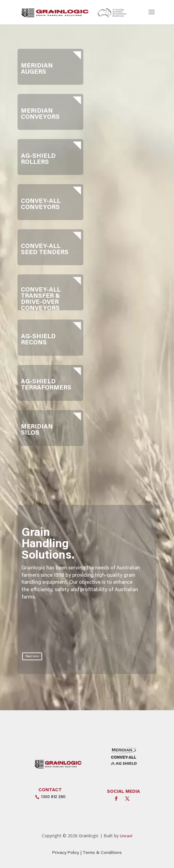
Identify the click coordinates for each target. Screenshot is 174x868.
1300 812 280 (53, 797)
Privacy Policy (66, 853)
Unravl (126, 836)
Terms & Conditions (102, 853)
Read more (32, 656)
